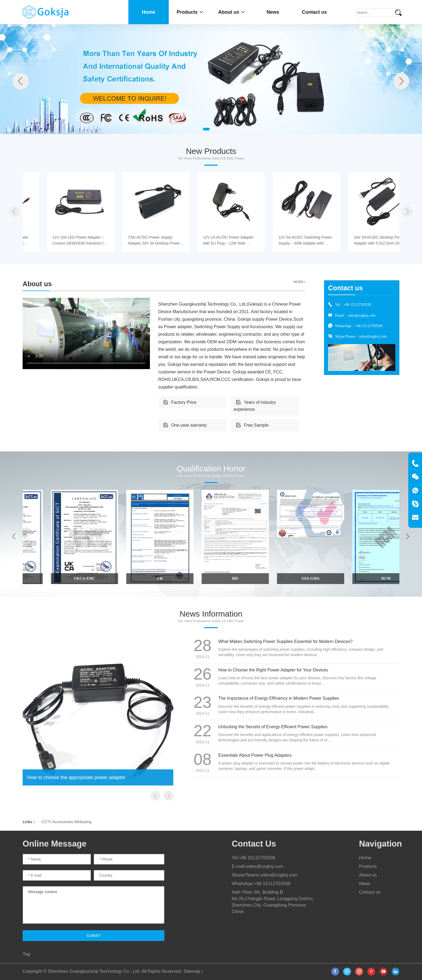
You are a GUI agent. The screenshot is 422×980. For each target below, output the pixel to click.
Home (149, 12)
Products (190, 12)
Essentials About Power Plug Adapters (255, 755)
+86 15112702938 (357, 305)
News (273, 12)
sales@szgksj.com (362, 315)
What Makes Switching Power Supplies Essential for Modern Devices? (285, 641)
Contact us (314, 12)
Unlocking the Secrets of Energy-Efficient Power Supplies (273, 727)
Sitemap (192, 971)
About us (232, 12)
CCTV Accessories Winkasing (67, 822)
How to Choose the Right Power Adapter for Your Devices (273, 670)
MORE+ (299, 282)
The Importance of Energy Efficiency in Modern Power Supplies (279, 698)
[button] (206, 129)
